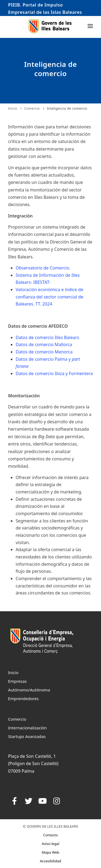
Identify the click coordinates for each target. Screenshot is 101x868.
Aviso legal (50, 844)
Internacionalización (27, 728)
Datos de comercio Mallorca (44, 361)
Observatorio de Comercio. (43, 284)
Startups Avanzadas (27, 736)
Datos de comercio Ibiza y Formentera (54, 389)
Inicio (13, 108)
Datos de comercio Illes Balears (47, 353)
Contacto (50, 835)
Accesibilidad (50, 861)
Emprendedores (23, 698)
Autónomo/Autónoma (29, 690)
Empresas (17, 681)
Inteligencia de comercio (67, 108)
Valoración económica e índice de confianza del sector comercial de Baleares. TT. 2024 (49, 313)
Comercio (32, 108)
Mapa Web (50, 852)
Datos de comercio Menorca (44, 368)
